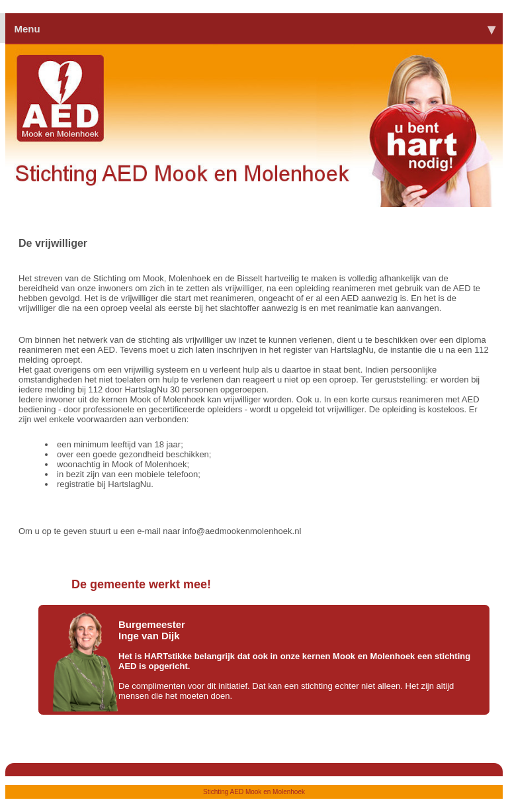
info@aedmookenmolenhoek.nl (242, 531)
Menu (254, 28)
